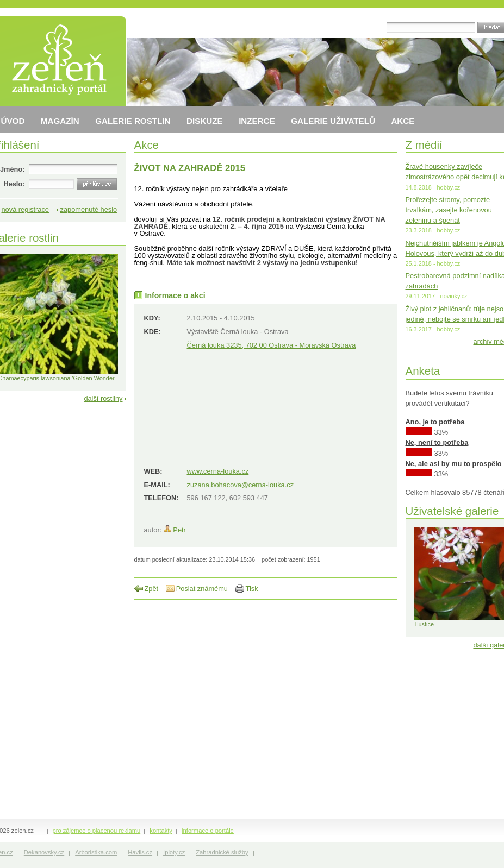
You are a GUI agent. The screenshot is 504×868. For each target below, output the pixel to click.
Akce (147, 145)
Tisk (252, 589)
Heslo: (14, 184)
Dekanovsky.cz (44, 852)
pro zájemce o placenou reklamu (97, 831)
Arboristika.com (96, 852)
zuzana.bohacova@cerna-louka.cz (241, 485)
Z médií (424, 145)
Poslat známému (202, 589)
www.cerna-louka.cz (218, 471)
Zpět (152, 589)
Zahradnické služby (222, 852)
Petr (179, 530)
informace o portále (208, 831)
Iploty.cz (174, 852)
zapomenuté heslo (89, 209)
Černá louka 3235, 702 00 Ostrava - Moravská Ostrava (272, 345)
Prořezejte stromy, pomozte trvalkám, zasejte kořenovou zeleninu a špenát (449, 210)
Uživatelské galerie (452, 511)
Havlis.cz (140, 852)
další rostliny (103, 398)
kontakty (161, 831)
